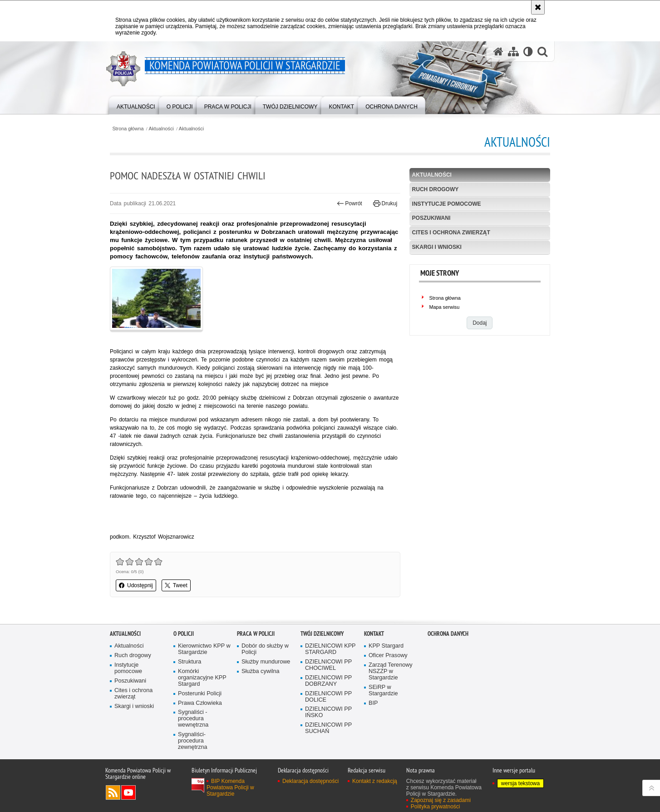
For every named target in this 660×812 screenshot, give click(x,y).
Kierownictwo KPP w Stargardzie (204, 649)
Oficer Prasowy (388, 656)
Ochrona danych (448, 634)
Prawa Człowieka (200, 703)
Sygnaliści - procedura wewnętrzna (193, 719)
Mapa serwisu (445, 307)
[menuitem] (136, 105)
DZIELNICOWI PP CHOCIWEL (328, 665)
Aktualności (161, 129)
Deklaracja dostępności (310, 781)
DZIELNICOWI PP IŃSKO (328, 712)
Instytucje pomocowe (447, 204)
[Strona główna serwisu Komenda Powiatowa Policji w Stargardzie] (498, 52)
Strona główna (128, 129)
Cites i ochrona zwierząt (451, 233)
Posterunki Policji (200, 694)
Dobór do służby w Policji (265, 649)
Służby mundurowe (266, 662)
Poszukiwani (431, 218)
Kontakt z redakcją (375, 781)
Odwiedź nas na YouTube (128, 792)
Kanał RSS (113, 792)
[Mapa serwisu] (513, 52)
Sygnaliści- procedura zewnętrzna (193, 741)
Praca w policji (256, 634)
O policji (184, 634)
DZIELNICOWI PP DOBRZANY (328, 681)
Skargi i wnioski (437, 247)
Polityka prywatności (436, 807)
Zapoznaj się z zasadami (441, 800)
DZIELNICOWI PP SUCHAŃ (328, 728)
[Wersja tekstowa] (528, 52)
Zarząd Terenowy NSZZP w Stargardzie (391, 671)
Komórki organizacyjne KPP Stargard (202, 678)
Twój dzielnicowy (322, 634)
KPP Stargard (386, 646)
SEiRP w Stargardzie (383, 691)
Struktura (190, 662)
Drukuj (385, 203)
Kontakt (374, 634)
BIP (373, 703)
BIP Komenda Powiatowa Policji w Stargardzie (230, 787)
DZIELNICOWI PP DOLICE (328, 697)
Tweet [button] (176, 585)
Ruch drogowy (436, 189)
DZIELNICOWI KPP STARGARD (330, 649)
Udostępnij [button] (136, 585)
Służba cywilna (261, 671)
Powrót (350, 203)
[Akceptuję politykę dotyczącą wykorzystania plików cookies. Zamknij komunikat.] (538, 7)
